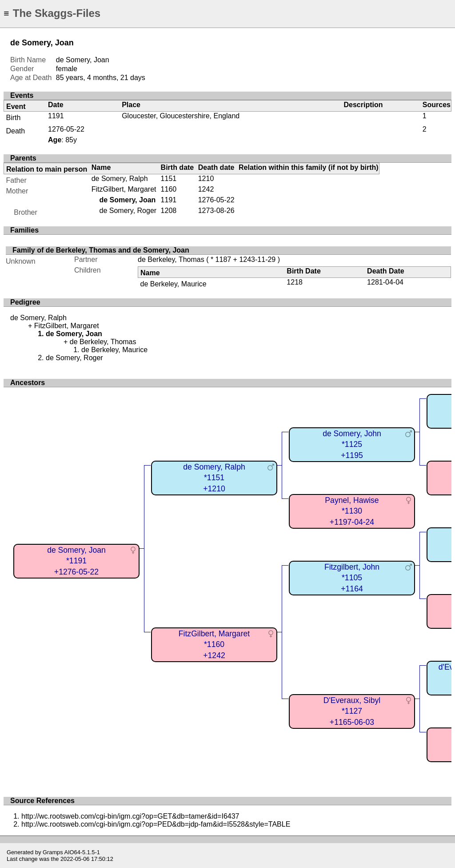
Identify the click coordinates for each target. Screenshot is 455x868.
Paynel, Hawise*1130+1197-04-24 (352, 511)
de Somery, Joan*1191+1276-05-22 (76, 561)
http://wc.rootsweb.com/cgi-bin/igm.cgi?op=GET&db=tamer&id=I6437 (130, 816)
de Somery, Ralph (120, 179)
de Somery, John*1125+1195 (352, 444)
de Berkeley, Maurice (173, 284)
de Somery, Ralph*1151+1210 (214, 478)
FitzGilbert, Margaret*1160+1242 (214, 645)
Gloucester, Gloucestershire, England (181, 116)
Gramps (53, 852)
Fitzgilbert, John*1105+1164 (352, 578)
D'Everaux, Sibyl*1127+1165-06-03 (352, 711)
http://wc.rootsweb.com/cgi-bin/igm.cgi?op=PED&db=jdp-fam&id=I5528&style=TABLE (156, 824)
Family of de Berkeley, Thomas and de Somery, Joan (101, 250)
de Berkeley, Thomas (171, 259)
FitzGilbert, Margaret (124, 189)
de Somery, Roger (128, 211)
